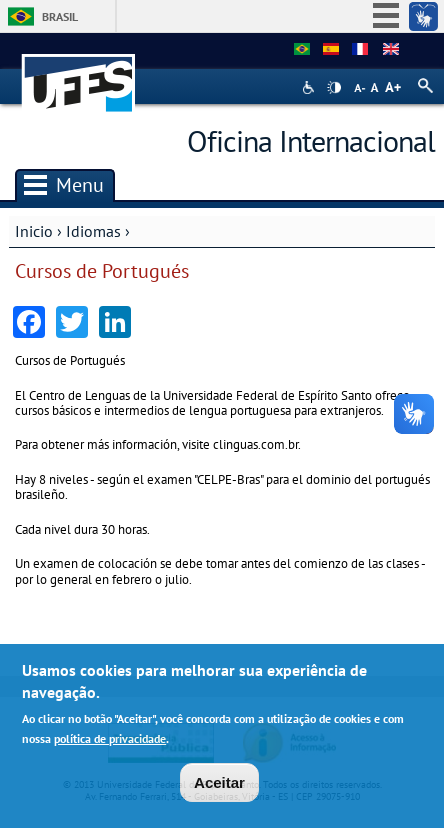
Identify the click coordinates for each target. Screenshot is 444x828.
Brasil (60, 16)
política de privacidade (110, 738)
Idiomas (93, 231)
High (334, 88)
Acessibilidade (310, 87)
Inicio (34, 231)
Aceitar (219, 782)
